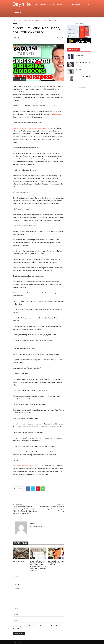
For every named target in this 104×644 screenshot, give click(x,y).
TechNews (52, 4)
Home (36, 4)
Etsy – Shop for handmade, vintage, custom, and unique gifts (56, 563)
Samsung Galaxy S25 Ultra (84, 62)
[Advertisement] (83, 102)
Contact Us (18, 13)
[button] (89, 4)
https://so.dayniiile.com (36, 526)
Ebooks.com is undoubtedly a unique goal (27, 466)
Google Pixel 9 (80, 55)
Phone (66, 4)
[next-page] (17, 575)
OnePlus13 (79, 70)
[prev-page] (14, 575)
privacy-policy (75, 4)
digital (59, 4)
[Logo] (23, 4)
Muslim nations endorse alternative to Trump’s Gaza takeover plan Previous (52, 509)
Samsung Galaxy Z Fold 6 (83, 77)
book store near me (18, 561)
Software (43, 4)
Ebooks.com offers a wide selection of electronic (30, 128)
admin (19, 38)
